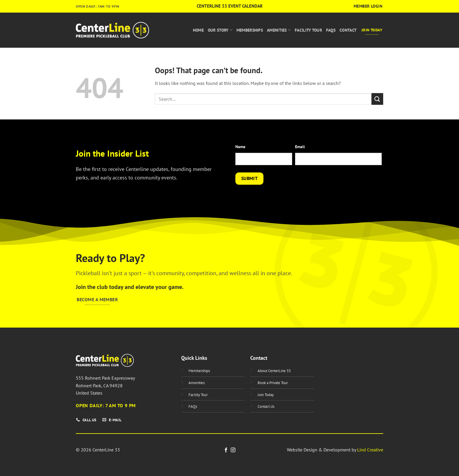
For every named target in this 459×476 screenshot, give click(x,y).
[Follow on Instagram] (233, 450)
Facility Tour (308, 30)
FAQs (331, 30)
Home (198, 30)
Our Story (220, 30)
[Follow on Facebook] (226, 450)
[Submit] (377, 99)
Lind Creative (370, 450)
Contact (348, 30)
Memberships (250, 30)
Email (300, 147)
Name (240, 147)
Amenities (279, 30)
